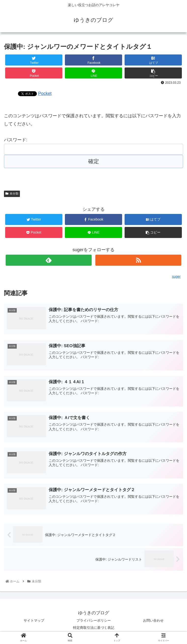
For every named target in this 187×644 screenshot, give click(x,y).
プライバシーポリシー (94, 621)
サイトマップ (34, 621)
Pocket (45, 93)
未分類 (12, 194)
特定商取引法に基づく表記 (94, 628)
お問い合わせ (153, 621)
